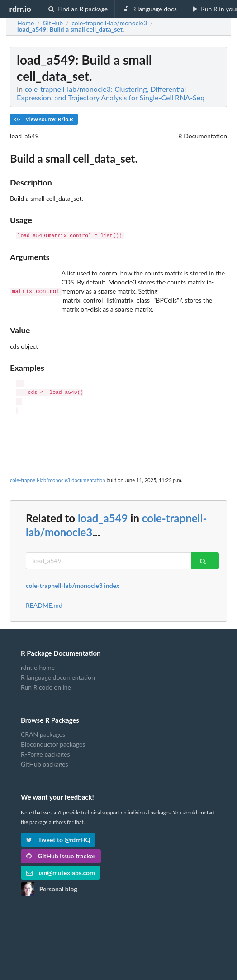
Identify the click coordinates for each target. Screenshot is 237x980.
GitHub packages (45, 764)
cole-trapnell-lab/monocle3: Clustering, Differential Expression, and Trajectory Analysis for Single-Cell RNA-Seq (111, 93)
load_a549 (103, 518)
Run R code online (46, 687)
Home (26, 23)
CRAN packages (43, 734)
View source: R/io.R (44, 119)
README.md (44, 606)
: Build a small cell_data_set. (71, 29)
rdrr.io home (38, 668)
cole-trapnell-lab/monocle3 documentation (58, 480)
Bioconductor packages (53, 744)
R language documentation (58, 677)
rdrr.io (20, 9)
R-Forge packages (45, 754)
